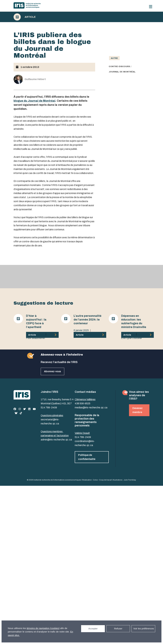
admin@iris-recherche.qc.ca (56, 440)
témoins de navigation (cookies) (43, 628)
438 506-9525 (83, 403)
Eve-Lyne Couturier (132, 338)
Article (30, 17)
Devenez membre (137, 410)
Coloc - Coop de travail (102, 480)
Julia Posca (80, 334)
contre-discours (119, 67)
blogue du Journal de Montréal (34, 101)
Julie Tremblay (130, 480)
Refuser (118, 629)
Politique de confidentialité (87, 457)
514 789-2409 (49, 408)
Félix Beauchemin (35, 338)
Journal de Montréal (122, 72)
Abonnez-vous (52, 371)
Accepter (93, 629)
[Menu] (151, 7)
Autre (114, 58)
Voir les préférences (144, 629)
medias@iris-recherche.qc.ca (91, 408)
